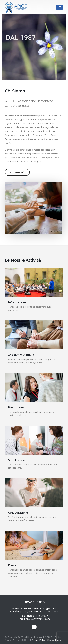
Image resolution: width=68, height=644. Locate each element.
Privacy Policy (38, 640)
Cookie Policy (54, 640)
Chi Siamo (15, 91)
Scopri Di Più (17, 172)
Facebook (34, 627)
